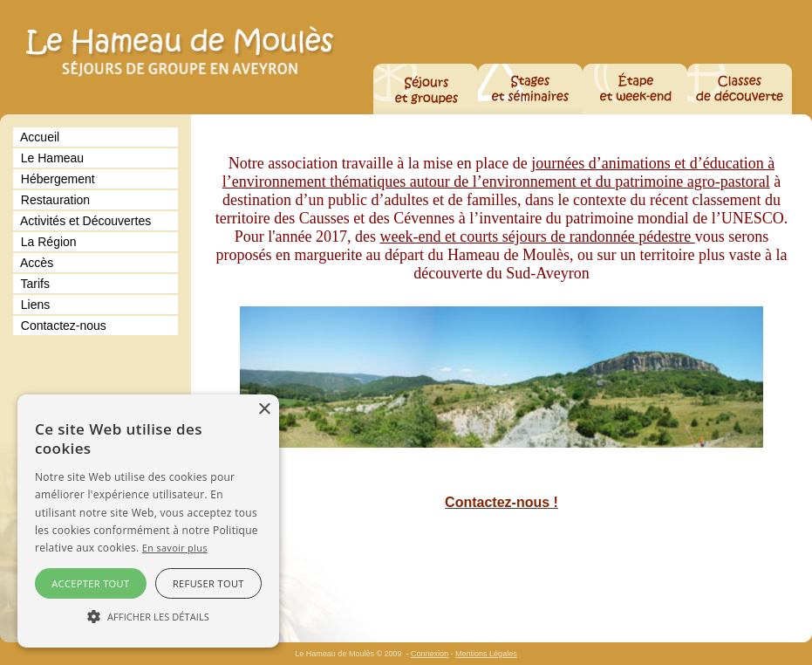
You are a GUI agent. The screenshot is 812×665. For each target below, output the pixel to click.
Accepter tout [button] (90, 583)
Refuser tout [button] (208, 583)
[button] (148, 616)
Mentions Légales (486, 654)
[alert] (148, 521)
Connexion (430, 654)
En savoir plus (175, 548)
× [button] (264, 410)
